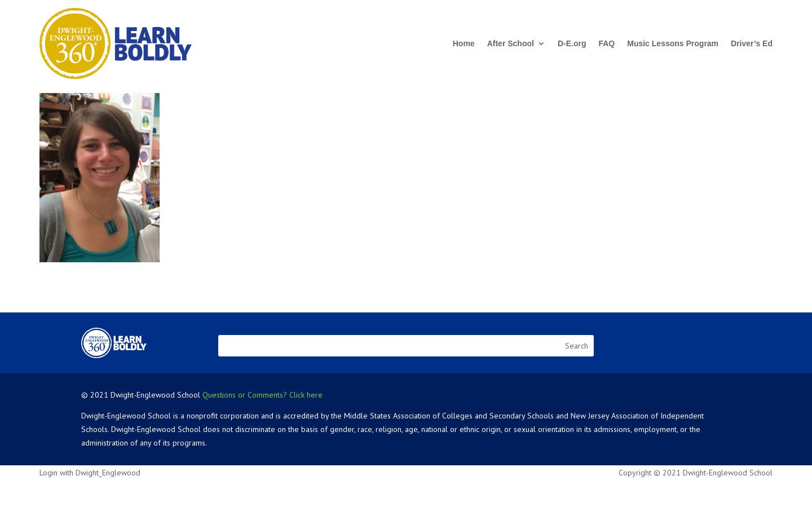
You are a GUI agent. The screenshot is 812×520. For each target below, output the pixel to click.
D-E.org (572, 43)
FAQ (606, 43)
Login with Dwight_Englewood (90, 473)
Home (464, 43)
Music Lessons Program (673, 43)
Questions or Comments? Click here (262, 395)
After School (511, 43)
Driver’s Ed (752, 43)
